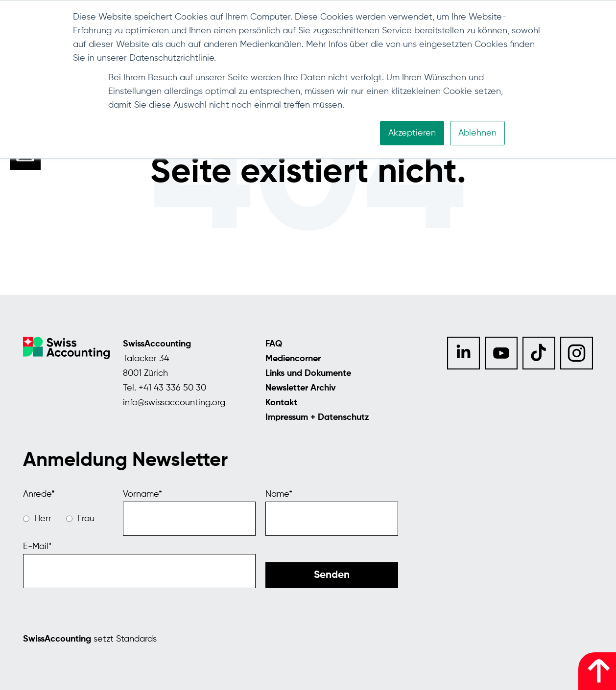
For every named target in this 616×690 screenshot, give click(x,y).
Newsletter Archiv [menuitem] (301, 388)
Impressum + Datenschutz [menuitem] (317, 417)
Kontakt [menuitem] (281, 403)
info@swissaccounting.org (174, 403)
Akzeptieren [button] (412, 133)
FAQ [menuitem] (274, 344)
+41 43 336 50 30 (172, 388)
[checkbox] (68, 519)
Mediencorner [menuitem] (293, 359)
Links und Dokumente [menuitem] (308, 373)
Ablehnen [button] (477, 133)
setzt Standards (90, 639)
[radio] (37, 519)
